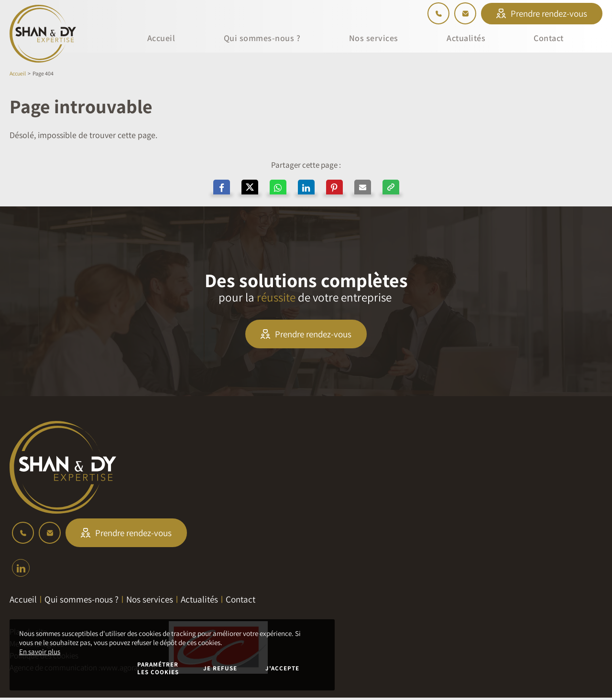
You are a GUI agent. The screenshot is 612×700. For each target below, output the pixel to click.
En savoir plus (40, 652)
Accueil (18, 73)
